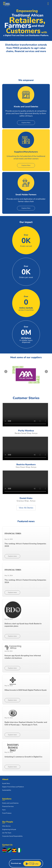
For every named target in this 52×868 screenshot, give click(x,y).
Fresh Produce (7, 813)
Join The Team (7, 833)
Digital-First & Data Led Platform (13, 787)
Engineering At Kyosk (9, 829)
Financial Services (8, 806)
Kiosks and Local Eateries (10, 803)
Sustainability (7, 790)
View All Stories (26, 508)
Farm (4, 810)
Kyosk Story (6, 783)
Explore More (26, 123)
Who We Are (6, 826)
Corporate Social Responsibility (12, 836)
